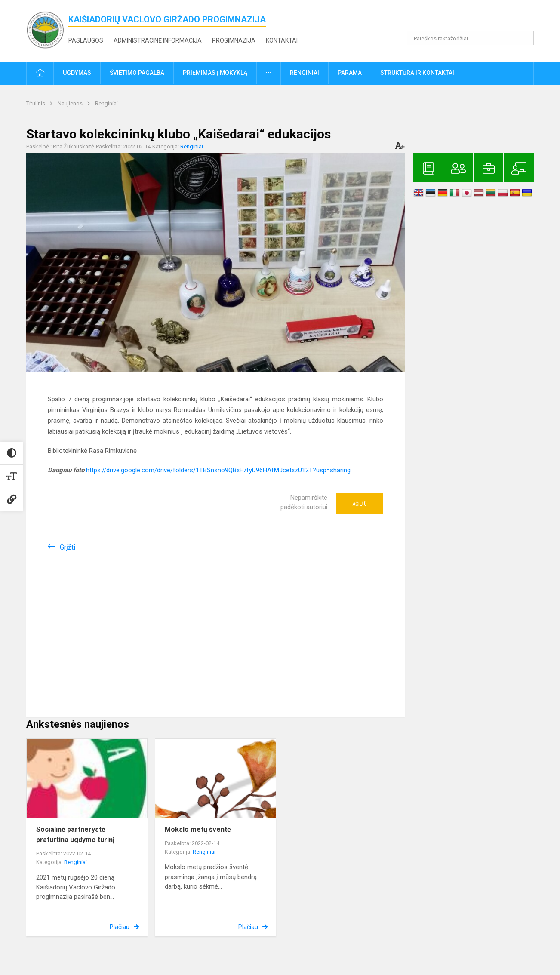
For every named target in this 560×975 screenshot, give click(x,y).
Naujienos (71, 103)
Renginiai (106, 103)
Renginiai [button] (305, 73)
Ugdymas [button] (77, 73)
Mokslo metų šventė (198, 829)
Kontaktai (282, 40)
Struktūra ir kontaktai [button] (417, 73)
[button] (475, 18)
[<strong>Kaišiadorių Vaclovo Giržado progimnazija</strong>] (47, 29)
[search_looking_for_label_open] (524, 38)
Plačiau (120, 927)
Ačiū (360, 504)
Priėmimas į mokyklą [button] (215, 73)
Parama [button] (350, 73)
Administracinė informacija (158, 40)
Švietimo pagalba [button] (137, 73)
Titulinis (36, 103)
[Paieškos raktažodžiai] (470, 38)
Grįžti (68, 547)
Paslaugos (86, 40)
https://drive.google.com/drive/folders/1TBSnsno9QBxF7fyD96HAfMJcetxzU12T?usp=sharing (218, 470)
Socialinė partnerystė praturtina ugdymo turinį (75, 835)
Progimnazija (234, 40)
